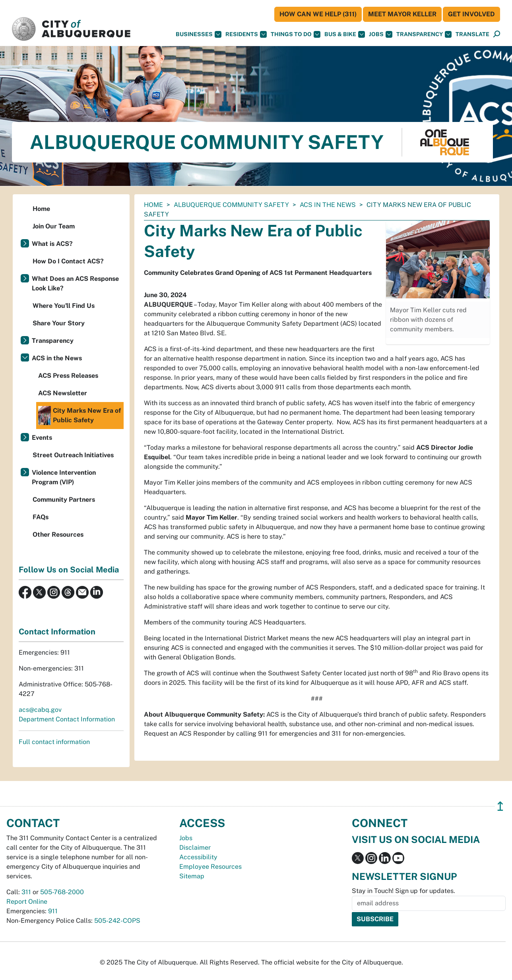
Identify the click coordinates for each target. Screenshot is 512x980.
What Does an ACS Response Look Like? (75, 283)
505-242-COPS (117, 921)
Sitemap (192, 876)
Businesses (199, 34)
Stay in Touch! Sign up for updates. (403, 891)
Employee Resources (210, 867)
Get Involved (471, 14)
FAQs (41, 517)
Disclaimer (195, 848)
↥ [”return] (500, 806)
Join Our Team (54, 226)
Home (153, 205)
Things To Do (296, 34)
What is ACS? (52, 244)
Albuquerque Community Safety (231, 205)
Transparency (424, 34)
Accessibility (198, 857)
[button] (472, 34)
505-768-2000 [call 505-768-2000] (62, 892)
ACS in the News (328, 205)
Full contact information (54, 742)
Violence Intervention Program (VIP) (64, 477)
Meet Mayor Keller (402, 14)
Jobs (381, 34)
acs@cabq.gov (40, 710)
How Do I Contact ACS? (68, 261)
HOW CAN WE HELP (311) (318, 14)
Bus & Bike (345, 34)
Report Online (27, 902)
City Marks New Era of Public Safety (80, 416)
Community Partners (64, 500)
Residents (246, 34)
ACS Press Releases (68, 376)
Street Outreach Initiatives (73, 455)
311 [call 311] (26, 892)
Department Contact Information (67, 719)
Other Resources (58, 534)
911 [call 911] (53, 911)
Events (42, 438)
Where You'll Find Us (64, 306)
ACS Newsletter (63, 393)
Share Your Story (59, 323)
